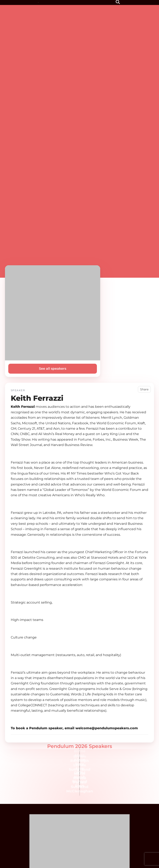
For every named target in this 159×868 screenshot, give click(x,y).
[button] (118, 2)
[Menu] (109, 2)
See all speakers (53, 369)
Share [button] (144, 389)
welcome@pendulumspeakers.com (107, 728)
